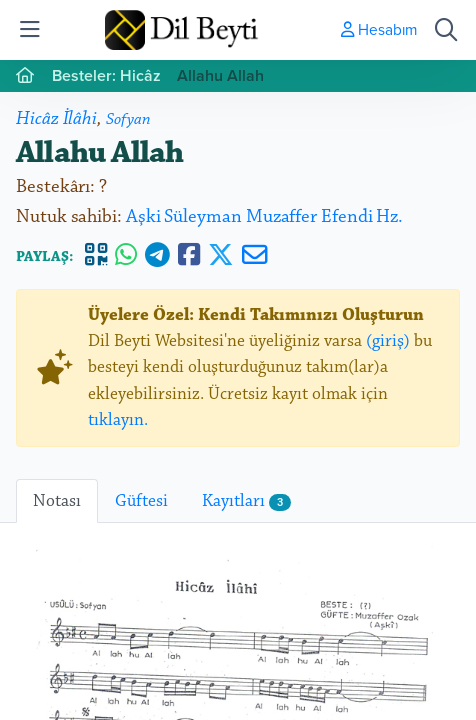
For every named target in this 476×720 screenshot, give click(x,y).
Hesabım (379, 29)
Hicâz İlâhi (56, 118)
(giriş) (388, 341)
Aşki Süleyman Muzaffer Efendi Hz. (264, 216)
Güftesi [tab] (141, 501)
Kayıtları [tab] (246, 501)
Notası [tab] (57, 501)
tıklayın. (118, 420)
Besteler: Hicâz (106, 75)
